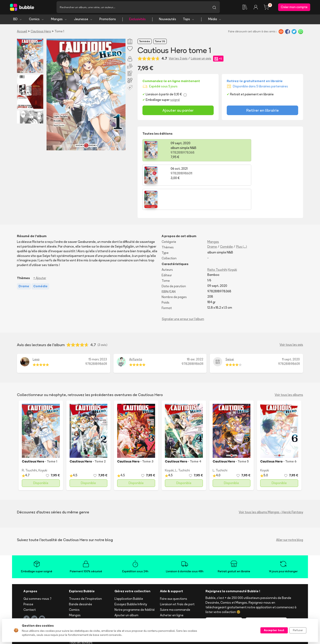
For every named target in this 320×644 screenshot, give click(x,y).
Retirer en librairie (263, 111)
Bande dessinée (81, 581)
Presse (28, 581)
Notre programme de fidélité (135, 586)
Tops (189, 20)
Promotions (108, 20)
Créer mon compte (294, 7)
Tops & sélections (82, 608)
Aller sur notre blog (290, 516)
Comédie (226, 223)
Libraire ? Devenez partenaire (135, 609)
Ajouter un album (126, 592)
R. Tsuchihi (29, 447)
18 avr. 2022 (195, 336)
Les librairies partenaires (132, 614)
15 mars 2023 (98, 336)
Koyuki (233, 246)
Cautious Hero (41, 32)
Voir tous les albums (289, 371)
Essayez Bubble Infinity (131, 581)
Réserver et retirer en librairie (181, 597)
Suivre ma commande (175, 586)
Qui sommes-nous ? (37, 575)
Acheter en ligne (172, 592)
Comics (37, 20)
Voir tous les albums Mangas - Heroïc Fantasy (271, 488)
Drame (212, 223)
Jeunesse (83, 20)
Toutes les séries (81, 613)
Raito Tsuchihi (217, 246)
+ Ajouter (40, 255)
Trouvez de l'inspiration (85, 575)
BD (18, 20)
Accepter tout (274, 630)
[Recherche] (133, 8)
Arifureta (136, 336)
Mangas (59, 20)
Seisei (230, 336)
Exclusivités (137, 20)
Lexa (36, 336)
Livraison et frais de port (177, 581)
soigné (175, 101)
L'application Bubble (129, 575)
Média (215, 20)
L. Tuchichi (182, 447)
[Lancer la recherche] (214, 8)
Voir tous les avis (291, 321)
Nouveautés (168, 20)
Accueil (22, 32)
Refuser (298, 630)
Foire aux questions (174, 575)
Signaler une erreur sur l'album (183, 295)
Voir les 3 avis (178, 59)
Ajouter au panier (178, 111)
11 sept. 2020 (291, 336)
